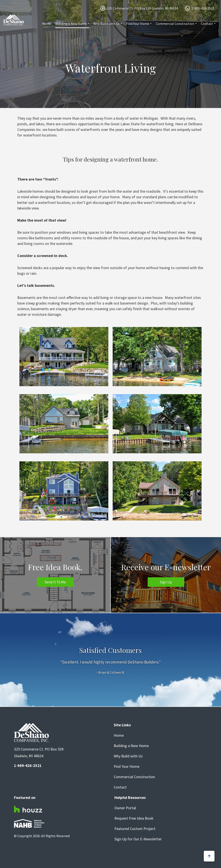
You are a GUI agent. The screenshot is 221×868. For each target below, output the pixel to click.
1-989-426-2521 (203, 8)
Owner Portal (125, 808)
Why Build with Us (107, 24)
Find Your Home (138, 24)
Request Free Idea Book (134, 818)
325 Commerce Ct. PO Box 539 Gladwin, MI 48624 (142, 8)
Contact (207, 24)
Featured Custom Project (135, 829)
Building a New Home (71, 24)
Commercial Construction (175, 24)
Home (46, 24)
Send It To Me (55, 582)
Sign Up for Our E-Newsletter (138, 839)
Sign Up (166, 582)
